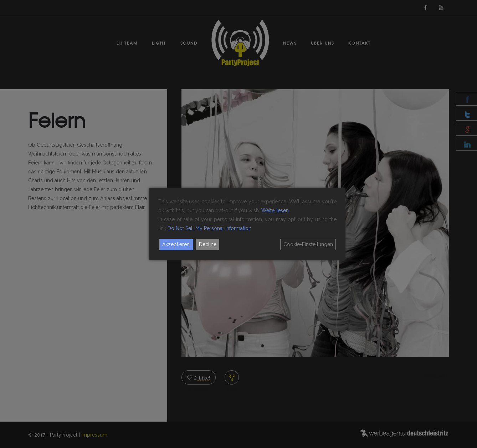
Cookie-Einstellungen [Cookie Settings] (308, 244)
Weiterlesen (275, 210)
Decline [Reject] (208, 244)
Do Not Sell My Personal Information (209, 228)
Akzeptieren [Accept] (176, 244)
